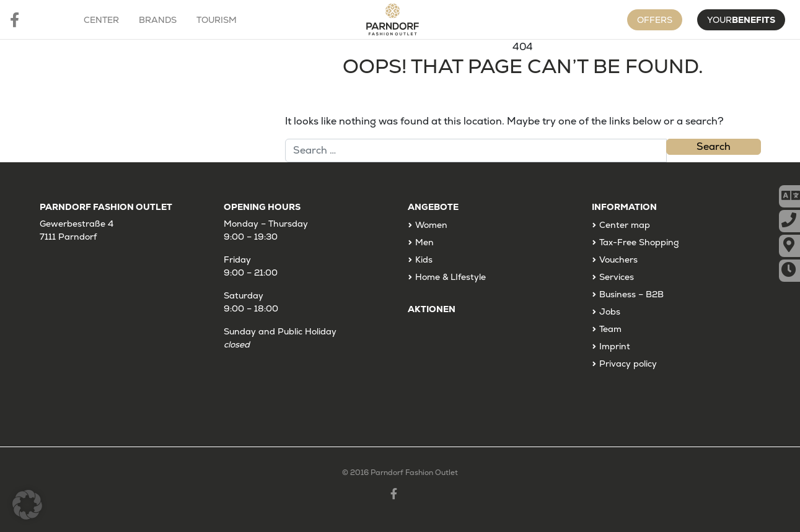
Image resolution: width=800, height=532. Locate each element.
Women (431, 225)
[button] (27, 505)
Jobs (610, 312)
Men (424, 242)
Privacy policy (628, 364)
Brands (158, 20)
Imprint (615, 346)
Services (617, 277)
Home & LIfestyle (451, 277)
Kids (424, 259)
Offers (655, 20)
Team (610, 329)
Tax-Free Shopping (639, 242)
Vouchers (618, 259)
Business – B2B (631, 294)
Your (741, 20)
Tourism (217, 20)
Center (101, 20)
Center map (625, 225)
